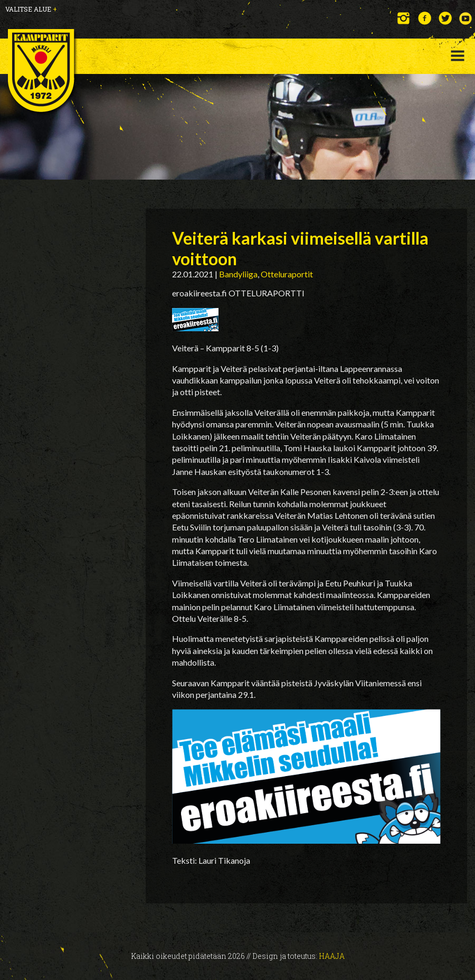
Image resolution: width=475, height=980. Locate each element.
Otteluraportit (287, 274)
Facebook (425, 18)
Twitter (445, 18)
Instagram (404, 18)
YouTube (466, 18)
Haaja (332, 956)
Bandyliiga (238, 274)
